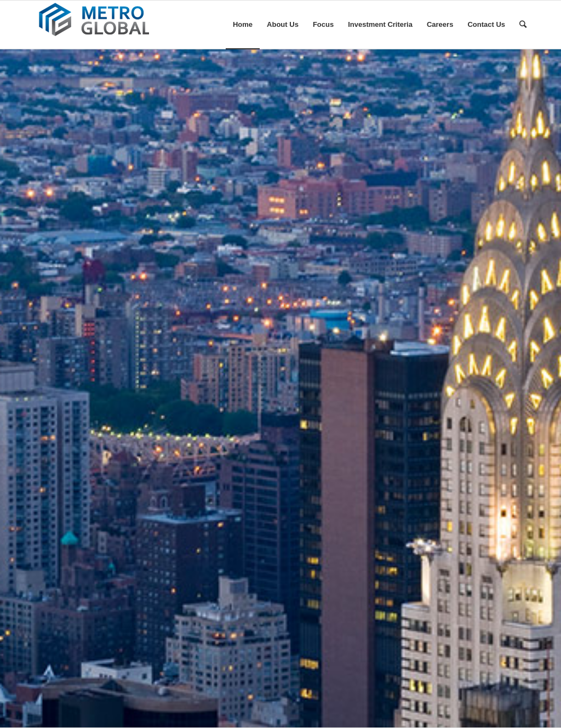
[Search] (523, 25)
